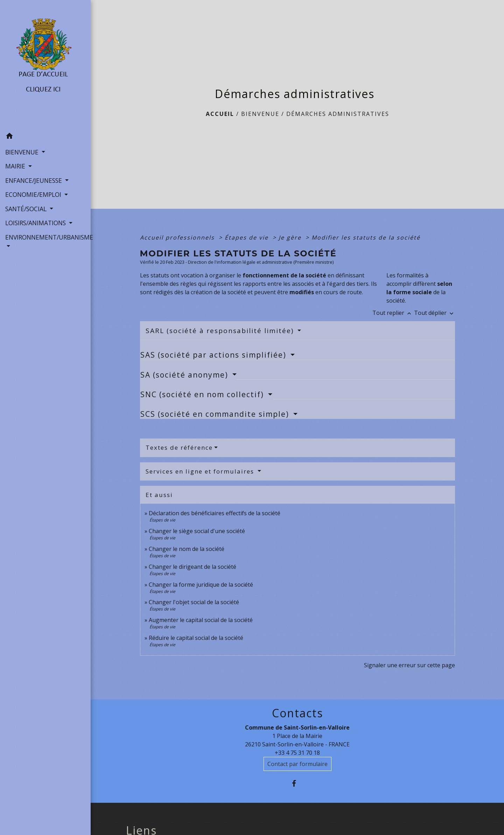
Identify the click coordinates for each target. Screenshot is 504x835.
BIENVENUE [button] (23, 152)
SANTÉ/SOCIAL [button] (27, 209)
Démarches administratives (338, 114)
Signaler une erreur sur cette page (409, 665)
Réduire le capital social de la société (196, 638)
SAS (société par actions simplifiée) (215, 355)
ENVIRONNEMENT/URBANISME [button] (45, 237)
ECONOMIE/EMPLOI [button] (34, 194)
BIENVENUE (260, 114)
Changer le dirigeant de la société (192, 567)
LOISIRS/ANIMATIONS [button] (36, 223)
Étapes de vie (248, 237)
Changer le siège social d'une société (197, 531)
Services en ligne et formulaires (201, 471)
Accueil (220, 114)
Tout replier (393, 313)
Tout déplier (435, 313)
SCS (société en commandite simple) (216, 414)
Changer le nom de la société (187, 549)
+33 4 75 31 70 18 (297, 753)
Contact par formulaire (297, 764)
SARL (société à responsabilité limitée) (221, 331)
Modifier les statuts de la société (366, 237)
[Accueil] (45, 65)
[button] (45, 137)
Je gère (291, 237)
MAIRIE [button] (16, 166)
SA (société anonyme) (185, 375)
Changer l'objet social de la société (194, 602)
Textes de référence (179, 447)
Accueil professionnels (178, 237)
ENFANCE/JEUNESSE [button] (34, 180)
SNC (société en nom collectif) (203, 394)
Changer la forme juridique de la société (201, 585)
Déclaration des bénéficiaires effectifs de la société (215, 513)
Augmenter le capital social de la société (201, 620)
